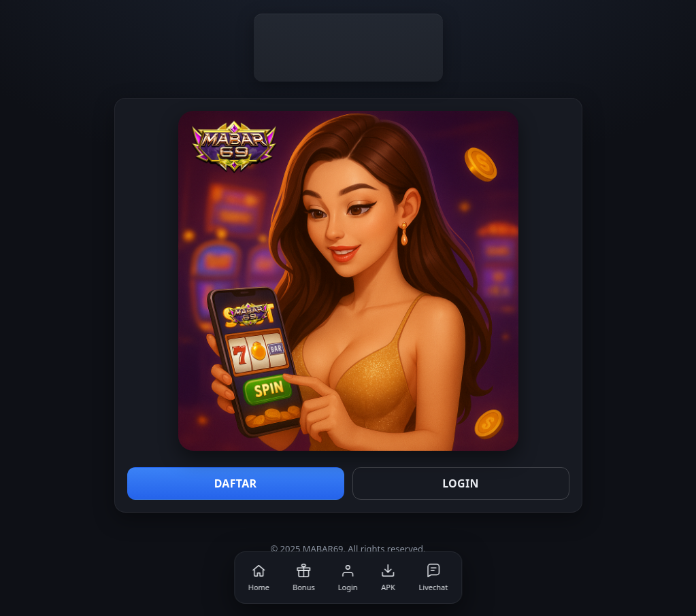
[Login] (348, 578)
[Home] (259, 578)
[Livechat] (434, 578)
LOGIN (461, 483)
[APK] (388, 578)
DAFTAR (236, 483)
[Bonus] (304, 578)
